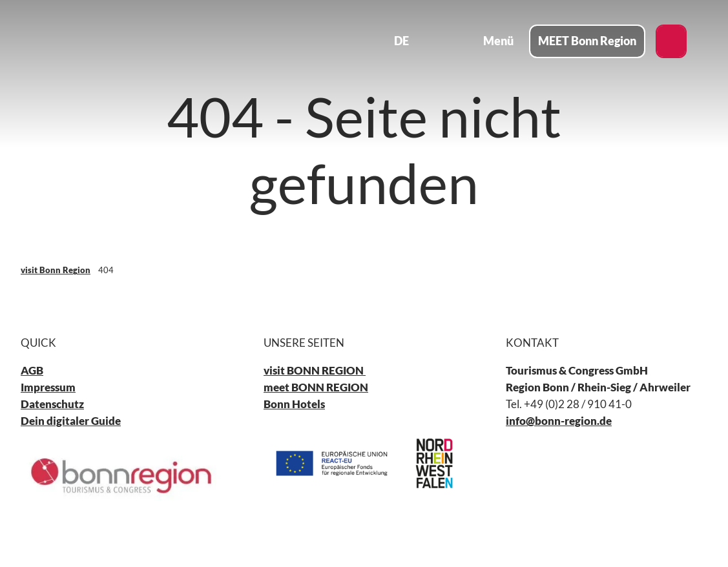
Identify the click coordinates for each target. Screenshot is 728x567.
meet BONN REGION (316, 388)
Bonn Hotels (294, 405)
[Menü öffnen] (489, 41)
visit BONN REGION (315, 371)
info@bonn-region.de (559, 421)
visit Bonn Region (56, 270)
